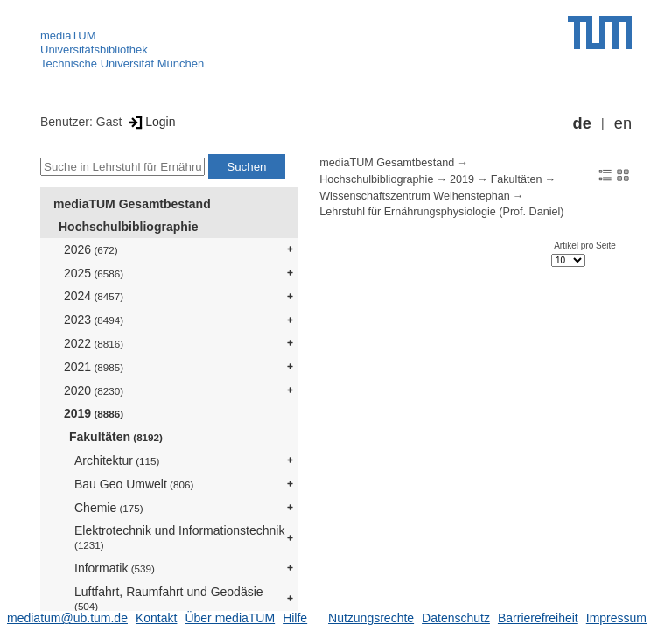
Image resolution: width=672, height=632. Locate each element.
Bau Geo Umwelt (134, 484)
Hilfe (295, 618)
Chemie (109, 508)
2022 (94, 343)
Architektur (117, 460)
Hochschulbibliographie (128, 227)
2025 (94, 273)
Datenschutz (456, 618)
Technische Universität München (122, 63)
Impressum (616, 618)
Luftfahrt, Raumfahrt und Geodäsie (169, 598)
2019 (94, 413)
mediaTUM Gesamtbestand (132, 204)
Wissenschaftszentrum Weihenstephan (414, 196)
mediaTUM (68, 35)
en (623, 123)
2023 (94, 320)
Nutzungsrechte (371, 618)
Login (150, 122)
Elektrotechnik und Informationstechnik (179, 537)
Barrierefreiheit (538, 618)
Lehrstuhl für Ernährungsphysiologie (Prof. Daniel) (441, 212)
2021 (94, 367)
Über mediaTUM (230, 618)
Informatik (115, 568)
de (582, 123)
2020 (94, 390)
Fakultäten (116, 437)
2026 (91, 249)
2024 (94, 296)
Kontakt (156, 618)
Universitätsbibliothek (94, 49)
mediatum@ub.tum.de (67, 618)
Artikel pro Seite (585, 246)
